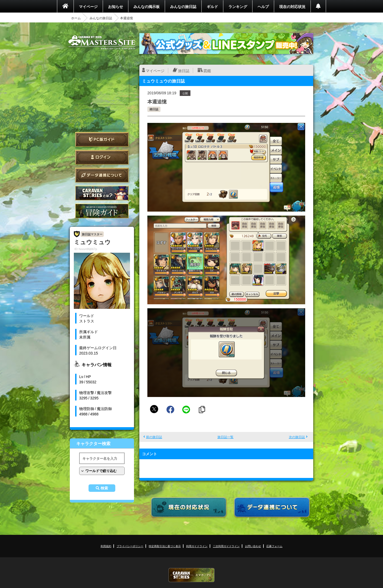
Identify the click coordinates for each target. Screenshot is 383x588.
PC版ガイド (102, 139)
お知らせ (116, 6)
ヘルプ (263, 6)
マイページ (88, 6)
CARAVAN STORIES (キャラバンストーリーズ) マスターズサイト (102, 42)
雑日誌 (154, 109)
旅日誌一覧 (225, 437)
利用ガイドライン (197, 546)
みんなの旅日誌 (183, 6)
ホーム (76, 18)
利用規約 (106, 546)
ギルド (212, 6)
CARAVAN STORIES (191, 575)
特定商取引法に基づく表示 (165, 546)
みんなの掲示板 (147, 6)
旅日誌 (184, 71)
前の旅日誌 (154, 437)
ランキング (238, 6)
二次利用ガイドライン (226, 546)
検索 (104, 488)
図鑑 (207, 71)
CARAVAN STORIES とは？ (102, 193)
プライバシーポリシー (130, 546)
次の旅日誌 (297, 437)
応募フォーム (274, 546)
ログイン (102, 157)
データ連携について (102, 175)
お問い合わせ (253, 546)
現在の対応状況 (292, 6)
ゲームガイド (102, 211)
